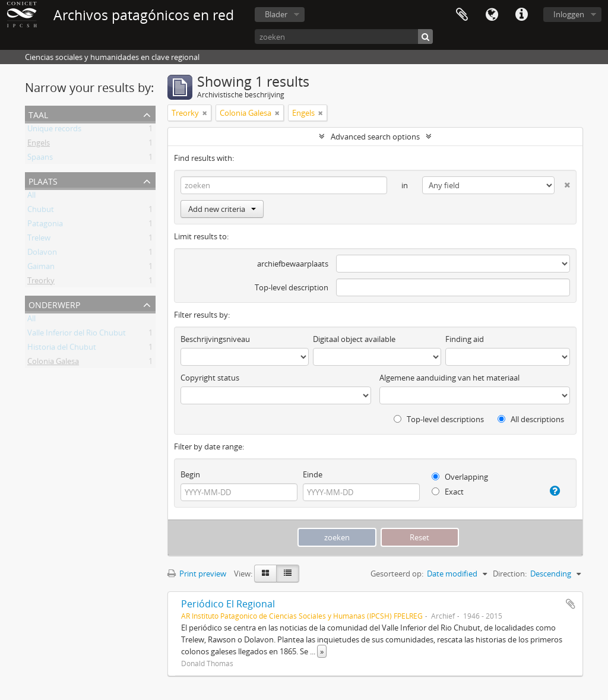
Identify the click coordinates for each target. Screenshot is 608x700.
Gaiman (41, 268)
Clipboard (462, 15)
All (31, 197)
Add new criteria (222, 209)
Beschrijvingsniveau (215, 339)
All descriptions (531, 419)
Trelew (39, 240)
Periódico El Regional (228, 604)
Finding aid (465, 339)
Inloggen (569, 14)
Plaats (43, 180)
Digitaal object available (354, 339)
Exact (448, 492)
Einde (313, 474)
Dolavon (42, 254)
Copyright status (210, 378)
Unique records (54, 131)
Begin (190, 474)
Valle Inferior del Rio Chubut (77, 335)
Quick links (521, 15)
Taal (492, 15)
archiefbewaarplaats (293, 264)
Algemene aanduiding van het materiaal (449, 378)
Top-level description (292, 287)
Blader (276, 14)
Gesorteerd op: (397, 574)
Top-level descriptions (439, 419)
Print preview (197, 574)
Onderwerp (54, 304)
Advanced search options (375, 137)
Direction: (510, 574)
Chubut (41, 211)
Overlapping (460, 477)
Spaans (40, 159)
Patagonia (45, 226)
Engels (39, 145)
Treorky (41, 283)
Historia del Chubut (62, 349)
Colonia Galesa (53, 363)
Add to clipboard (571, 604)
